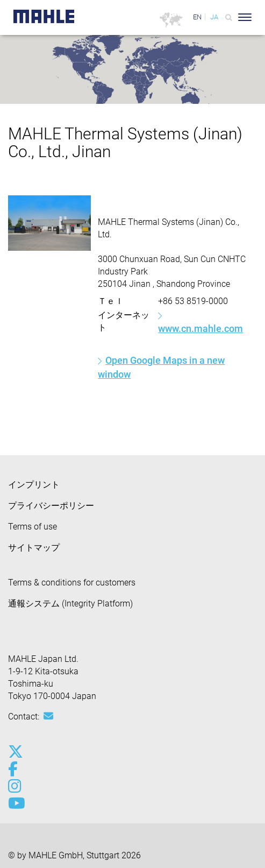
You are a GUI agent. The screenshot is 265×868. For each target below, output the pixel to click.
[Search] (229, 17)
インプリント (34, 485)
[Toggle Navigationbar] (245, 17)
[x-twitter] (15, 752)
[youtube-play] (15, 803)
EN (197, 17)
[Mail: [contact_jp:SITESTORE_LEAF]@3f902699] (48, 716)
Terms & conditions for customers (72, 583)
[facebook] (15, 769)
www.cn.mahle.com (200, 329)
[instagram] (15, 786)
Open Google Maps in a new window (161, 367)
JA (214, 17)
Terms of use (33, 527)
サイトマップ (34, 548)
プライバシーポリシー (51, 506)
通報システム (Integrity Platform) (70, 604)
